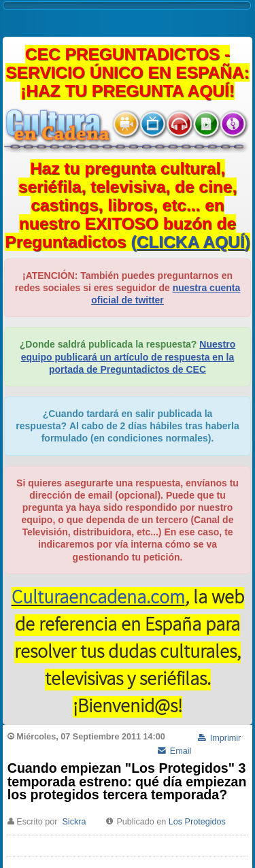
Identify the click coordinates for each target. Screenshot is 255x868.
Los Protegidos (197, 822)
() (191, 242)
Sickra (74, 822)
